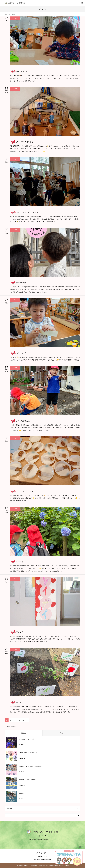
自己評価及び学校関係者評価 (42, 860)
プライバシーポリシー (42, 853)
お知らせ (24, 733)
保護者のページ (42, 856)
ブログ (61, 733)
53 (23, 720)
